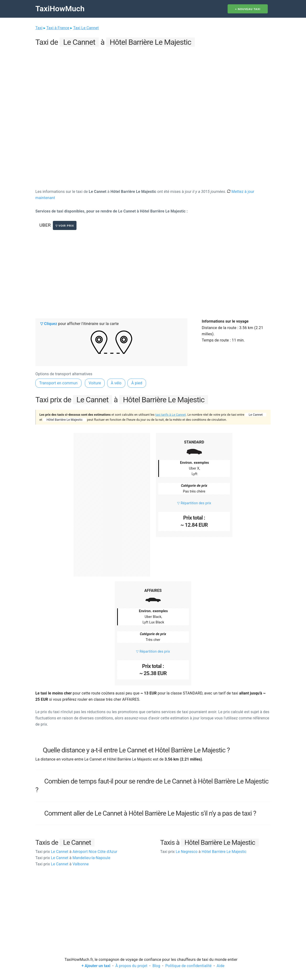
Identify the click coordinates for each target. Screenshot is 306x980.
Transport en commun (58, 383)
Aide (220, 966)
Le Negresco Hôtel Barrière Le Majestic (203, 852)
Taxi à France (58, 28)
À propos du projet (131, 966)
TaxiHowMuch (60, 9)
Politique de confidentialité (188, 966)
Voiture (95, 383)
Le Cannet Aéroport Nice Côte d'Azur (76, 852)
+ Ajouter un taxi (96, 966)
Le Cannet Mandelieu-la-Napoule (73, 858)
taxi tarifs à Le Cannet (171, 415)
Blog (156, 966)
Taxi (39, 28)
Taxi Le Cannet (86, 28)
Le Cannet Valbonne (62, 864)
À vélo (116, 383)
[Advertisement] (153, 82)
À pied (137, 383)
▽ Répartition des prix (194, 503)
